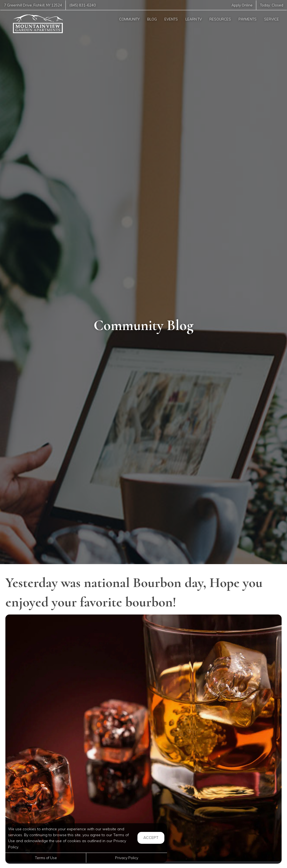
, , (33, 5)
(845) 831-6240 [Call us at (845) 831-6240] (83, 5)
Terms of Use (46, 858)
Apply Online (242, 5)
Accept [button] (151, 838)
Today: (272, 5)
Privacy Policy (127, 858)
